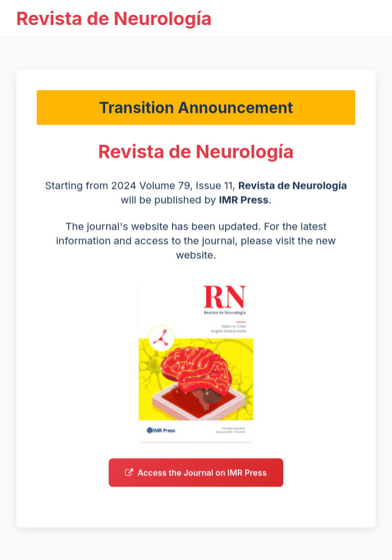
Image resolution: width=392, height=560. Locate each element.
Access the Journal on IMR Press (196, 475)
